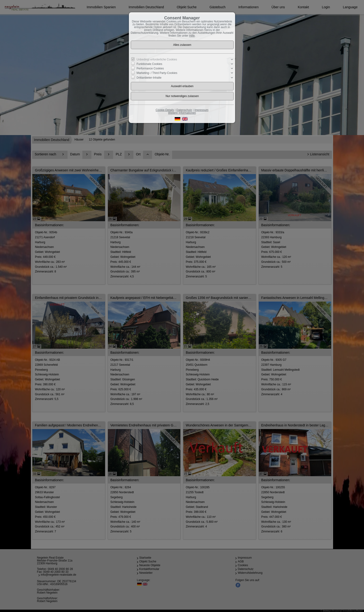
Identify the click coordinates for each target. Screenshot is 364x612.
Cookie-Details (165, 110)
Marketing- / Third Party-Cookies (157, 73)
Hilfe (192, 36)
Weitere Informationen (182, 113)
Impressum (201, 110)
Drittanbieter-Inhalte (149, 77)
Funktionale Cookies (150, 64)
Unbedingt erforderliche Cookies (157, 59)
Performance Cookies (150, 68)
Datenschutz (184, 110)
